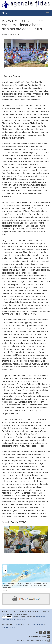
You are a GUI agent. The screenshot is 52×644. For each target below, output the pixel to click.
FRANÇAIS (40, 625)
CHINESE (12, 627)
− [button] (5, 571)
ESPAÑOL (32, 625)
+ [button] (5, 567)
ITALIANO (18, 625)
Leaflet (4, 583)
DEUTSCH (5, 627)
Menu (5, 13)
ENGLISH (25, 625)
